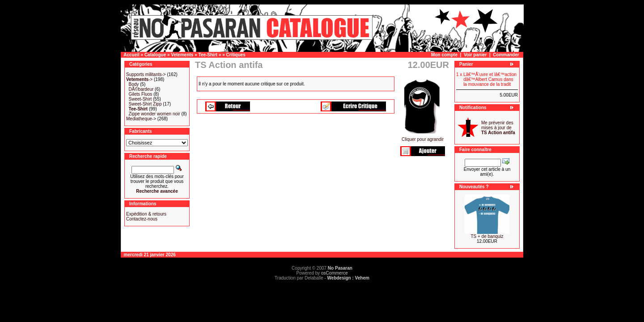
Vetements (182, 55)
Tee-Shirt (208, 55)
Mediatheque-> (141, 119)
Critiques (236, 55)
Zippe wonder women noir (155, 114)
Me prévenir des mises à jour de (498, 128)
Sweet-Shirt (140, 99)
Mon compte (444, 55)
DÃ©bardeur (141, 89)
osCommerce (334, 273)
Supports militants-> (146, 74)
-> (139, 79)
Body (134, 84)
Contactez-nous (142, 219)
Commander (506, 55)
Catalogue (155, 55)
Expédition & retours (146, 214)
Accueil (131, 55)
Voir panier (475, 55)
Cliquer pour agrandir (423, 137)
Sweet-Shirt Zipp (145, 104)
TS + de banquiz (487, 236)
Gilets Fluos (141, 94)
